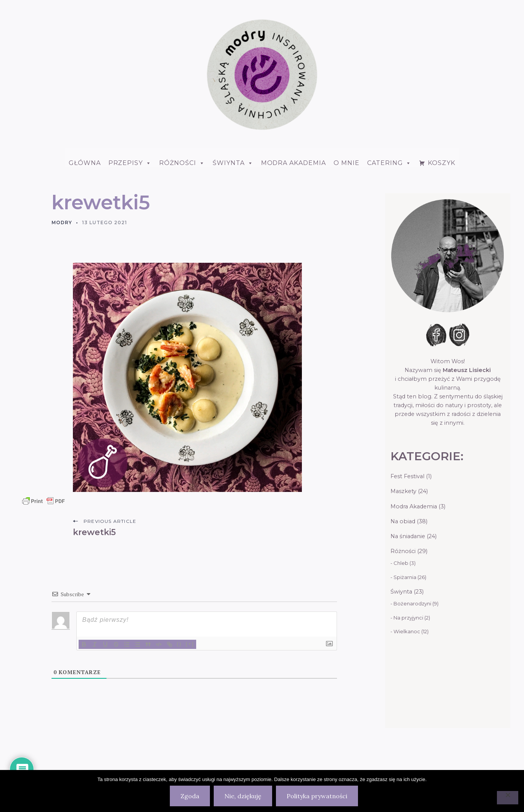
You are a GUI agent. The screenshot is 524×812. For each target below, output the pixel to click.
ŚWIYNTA (233, 163)
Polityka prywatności (317, 796)
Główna (85, 163)
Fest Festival (407, 476)
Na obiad (403, 521)
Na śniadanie (408, 536)
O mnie (347, 163)
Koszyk (442, 163)
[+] (190, 644)
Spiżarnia (405, 577)
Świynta (401, 592)
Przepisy (130, 163)
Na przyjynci (408, 618)
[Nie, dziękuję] (508, 798)
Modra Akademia (293, 163)
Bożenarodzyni (412, 603)
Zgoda (190, 796)
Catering (389, 163)
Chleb (401, 563)
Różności (182, 163)
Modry (62, 222)
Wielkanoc (407, 631)
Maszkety (403, 491)
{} (179, 644)
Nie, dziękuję (243, 796)
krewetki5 (94, 532)
